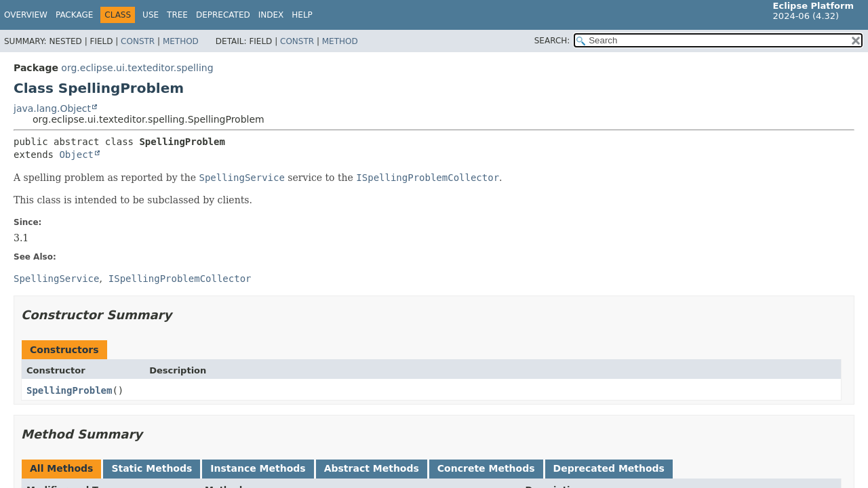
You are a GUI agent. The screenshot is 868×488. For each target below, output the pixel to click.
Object (76, 155)
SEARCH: (552, 41)
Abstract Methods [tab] (372, 468)
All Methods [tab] (61, 468)
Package (74, 15)
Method (181, 41)
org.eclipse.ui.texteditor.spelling (137, 68)
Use (151, 15)
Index (271, 15)
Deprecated (223, 15)
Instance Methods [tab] (258, 468)
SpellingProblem (69, 390)
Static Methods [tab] (152, 468)
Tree (177, 15)
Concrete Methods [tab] (486, 468)
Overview (26, 15)
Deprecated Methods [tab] (609, 468)
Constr (138, 41)
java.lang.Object (52, 108)
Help (302, 15)
